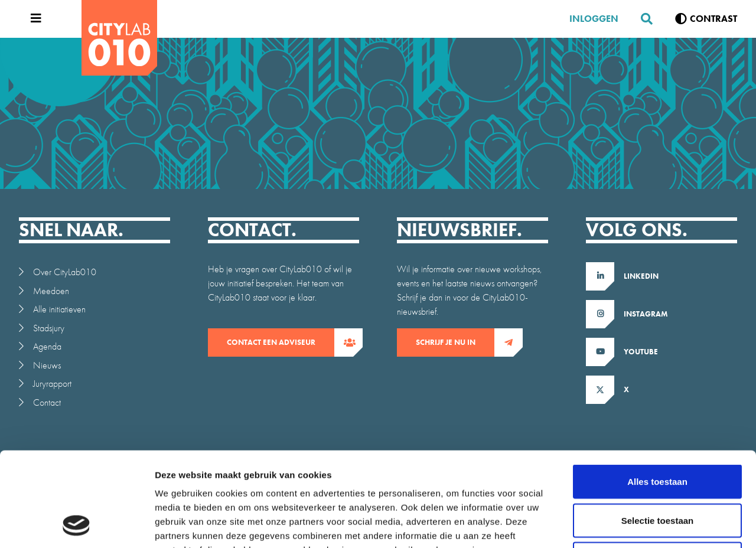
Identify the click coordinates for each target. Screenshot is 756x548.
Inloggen (594, 19)
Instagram (646, 314)
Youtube (641, 352)
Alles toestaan (657, 393)
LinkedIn (641, 276)
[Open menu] (33, 19)
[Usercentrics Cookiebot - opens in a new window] (76, 525)
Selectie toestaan (658, 432)
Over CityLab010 (65, 272)
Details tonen (638, 525)
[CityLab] (119, 38)
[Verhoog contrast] (706, 19)
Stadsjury (49, 328)
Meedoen (51, 291)
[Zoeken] (642, 19)
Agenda (47, 346)
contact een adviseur (281, 342)
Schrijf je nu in (455, 342)
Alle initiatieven (59, 309)
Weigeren (657, 470)
